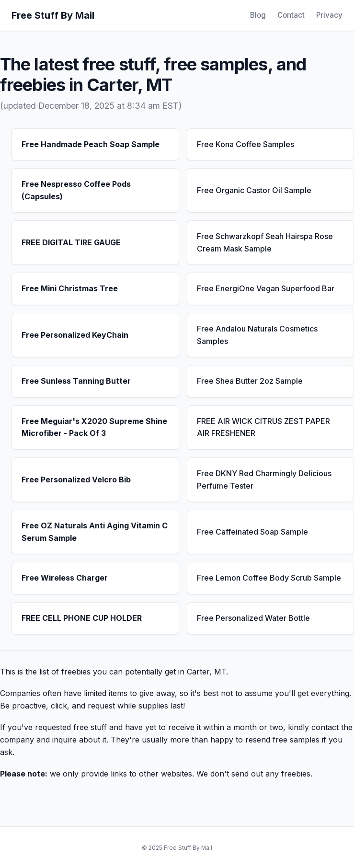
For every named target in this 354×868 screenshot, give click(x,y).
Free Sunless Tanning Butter (76, 381)
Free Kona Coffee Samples (246, 144)
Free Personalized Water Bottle (253, 618)
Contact (291, 15)
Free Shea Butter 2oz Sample (250, 381)
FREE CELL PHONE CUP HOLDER (82, 618)
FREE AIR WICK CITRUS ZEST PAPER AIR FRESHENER (263, 427)
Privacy (329, 15)
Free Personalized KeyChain (75, 335)
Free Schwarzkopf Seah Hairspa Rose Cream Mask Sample (265, 242)
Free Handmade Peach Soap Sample (91, 144)
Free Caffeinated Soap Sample (252, 532)
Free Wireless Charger (65, 578)
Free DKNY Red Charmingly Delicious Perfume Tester (264, 480)
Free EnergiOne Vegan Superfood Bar (266, 288)
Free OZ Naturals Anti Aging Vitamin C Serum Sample (95, 532)
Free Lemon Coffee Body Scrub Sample (269, 578)
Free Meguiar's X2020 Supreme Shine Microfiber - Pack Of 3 (94, 427)
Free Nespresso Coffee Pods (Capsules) (76, 190)
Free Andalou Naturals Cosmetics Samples (257, 335)
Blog (258, 15)
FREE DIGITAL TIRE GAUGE (71, 242)
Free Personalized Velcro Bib (76, 480)
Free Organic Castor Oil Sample (254, 190)
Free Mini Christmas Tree (70, 288)
